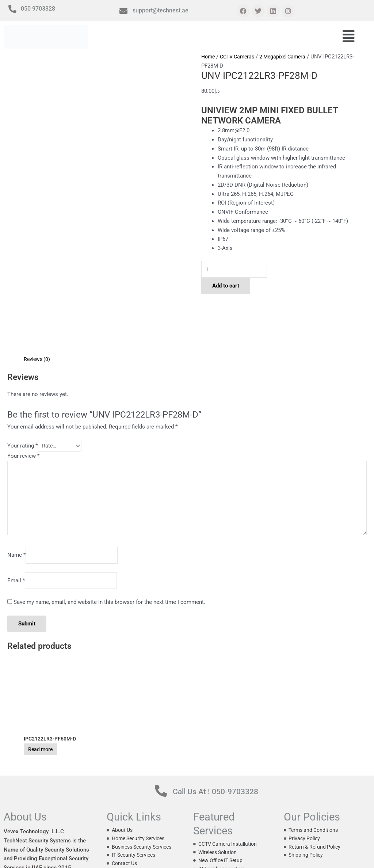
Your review (23, 399)
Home (209, 57)
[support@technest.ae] (123, 11)
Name (16, 505)
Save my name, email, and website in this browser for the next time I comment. (109, 555)
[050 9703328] (12, 9)
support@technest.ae (161, 10)
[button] (348, 37)
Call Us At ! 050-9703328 (228, 745)
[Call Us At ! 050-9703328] (161, 744)
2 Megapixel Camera (289, 57)
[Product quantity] (237, 270)
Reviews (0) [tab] (38, 300)
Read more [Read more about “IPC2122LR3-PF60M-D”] (48, 703)
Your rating (22, 388)
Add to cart (226, 287)
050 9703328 (38, 9)
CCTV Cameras (240, 57)
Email (16, 532)
